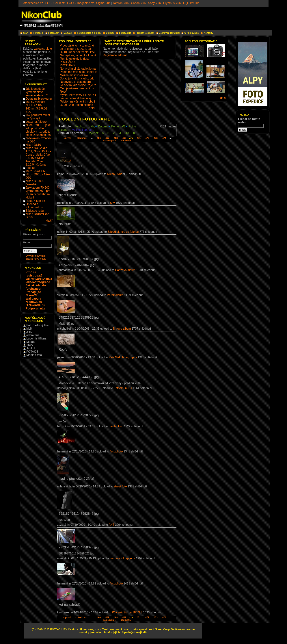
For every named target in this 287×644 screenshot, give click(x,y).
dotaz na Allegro (36, 122)
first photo (116, 451)
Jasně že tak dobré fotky (76, 98)
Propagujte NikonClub (33, 294)
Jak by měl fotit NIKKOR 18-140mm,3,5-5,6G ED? (37, 107)
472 (147, 138)
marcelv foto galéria (122, 558)
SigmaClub (103, 3)
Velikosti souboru (83, 130)
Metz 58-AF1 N (36, 171)
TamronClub (121, 3)
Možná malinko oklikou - (76, 75)
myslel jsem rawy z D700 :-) (78, 95)
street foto (120, 486)
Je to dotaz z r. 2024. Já (75, 49)
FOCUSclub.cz (55, 3)
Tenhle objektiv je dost (74, 59)
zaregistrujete (43, 49)
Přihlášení (38, 33)
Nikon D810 (33, 145)
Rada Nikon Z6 (35, 201)
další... (93, 108)
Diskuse (110, 33)
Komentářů (118, 126)
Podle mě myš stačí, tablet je (79, 72)
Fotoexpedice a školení (89, 33)
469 (124, 138)
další (49, 221)
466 (99, 138)
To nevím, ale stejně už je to (78, 85)
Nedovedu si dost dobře (75, 82)
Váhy (92, 126)
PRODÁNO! (68, 62)
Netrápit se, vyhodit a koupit (78, 55)
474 (164, 138)
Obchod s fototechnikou (34, 206)
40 (127, 133)
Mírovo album (122, 329)
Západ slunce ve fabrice (123, 232)
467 (107, 138)
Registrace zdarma (115, 55)
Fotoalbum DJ (123, 388)
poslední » (126, 141)
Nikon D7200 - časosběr (35, 183)
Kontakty (208, 33)
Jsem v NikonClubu (169, 33)
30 (121, 133)
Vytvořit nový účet (36, 256)
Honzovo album (125, 270)
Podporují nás (35, 308)
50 (133, 133)
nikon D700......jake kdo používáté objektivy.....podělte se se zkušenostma (38, 130)
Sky (112, 203)
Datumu (103, 126)
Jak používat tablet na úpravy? (38, 117)
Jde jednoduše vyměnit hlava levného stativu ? (37, 92)
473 (156, 138)
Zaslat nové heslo (36, 259)
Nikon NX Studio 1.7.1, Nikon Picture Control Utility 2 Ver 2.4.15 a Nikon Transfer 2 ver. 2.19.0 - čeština (38, 156)
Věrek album (115, 295)
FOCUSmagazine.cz (80, 3)
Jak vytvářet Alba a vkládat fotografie (39, 280)
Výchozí (80, 126)
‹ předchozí (81, 138)
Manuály (68, 33)
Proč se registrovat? (34, 274)
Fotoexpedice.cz (32, 3)
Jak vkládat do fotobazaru (36, 287)
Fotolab (30, 168)
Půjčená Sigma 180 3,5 (127, 612)
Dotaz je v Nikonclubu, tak (77, 78)
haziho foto (116, 426)
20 (115, 133)
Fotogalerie (125, 33)
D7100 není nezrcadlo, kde (77, 52)
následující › (109, 141)
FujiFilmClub (191, 3)
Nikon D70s (115, 174)
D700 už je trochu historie (76, 105)
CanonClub (138, 3)
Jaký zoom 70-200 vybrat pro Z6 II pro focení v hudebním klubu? (38, 193)
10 (109, 133)
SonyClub (154, 3)
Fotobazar (54, 33)
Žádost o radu (35, 211)
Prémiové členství (145, 33)
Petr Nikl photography (123, 357)
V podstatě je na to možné (77, 46)
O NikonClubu (192, 33)
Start (26, 33)
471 (139, 138)
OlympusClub (172, 3)
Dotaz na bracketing (39, 99)
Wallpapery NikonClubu (34, 300)
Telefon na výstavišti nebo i (77, 102)
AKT (111, 525)
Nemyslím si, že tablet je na (78, 69)
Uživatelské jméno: (34, 234)
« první (67, 138)
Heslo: (27, 242)
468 (116, 138)
